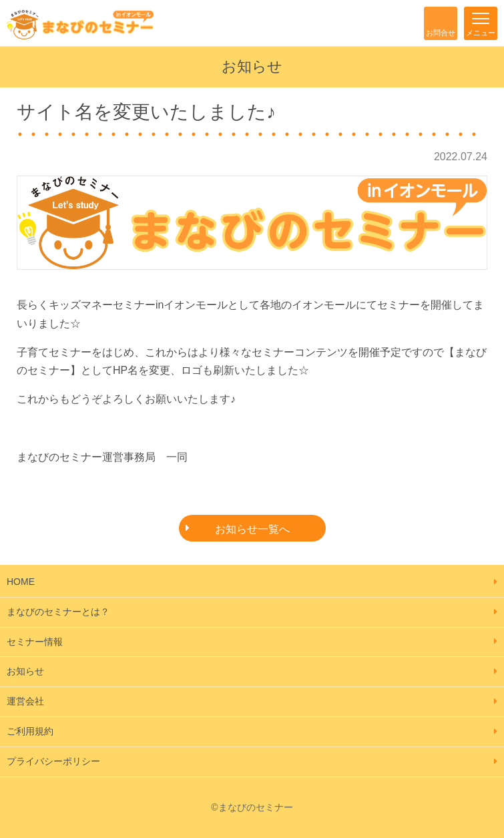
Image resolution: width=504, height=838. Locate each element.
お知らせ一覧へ (252, 529)
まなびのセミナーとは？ (58, 612)
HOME (21, 582)
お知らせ (25, 671)
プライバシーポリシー (53, 761)
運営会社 (25, 701)
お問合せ (441, 33)
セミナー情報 (35, 642)
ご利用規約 (30, 731)
